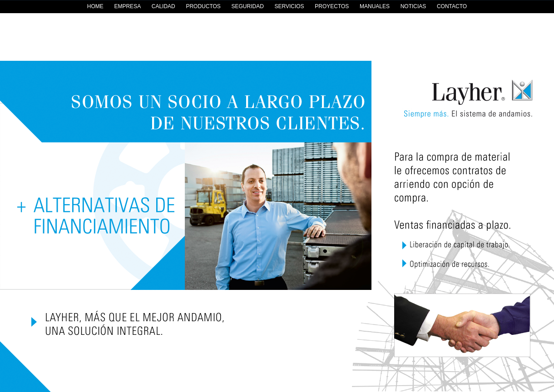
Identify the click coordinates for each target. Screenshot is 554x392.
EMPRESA (127, 6)
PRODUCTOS (203, 6)
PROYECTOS (332, 6)
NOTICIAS (413, 6)
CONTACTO (452, 6)
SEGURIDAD (247, 6)
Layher (463, 102)
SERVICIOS (289, 6)
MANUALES (375, 6)
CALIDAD (163, 6)
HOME (95, 6)
